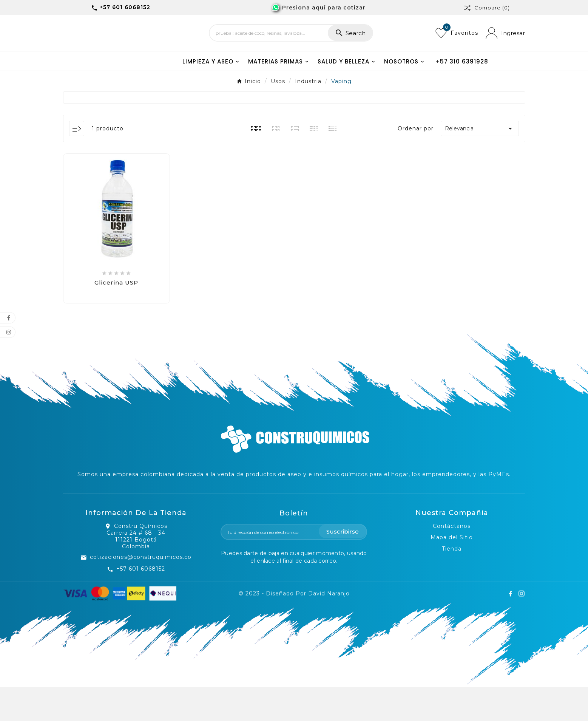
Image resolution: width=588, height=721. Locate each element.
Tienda (452, 583)
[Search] (269, 50)
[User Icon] (505, 50)
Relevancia (480, 162)
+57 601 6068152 (141, 603)
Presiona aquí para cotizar (324, 8)
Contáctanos (452, 560)
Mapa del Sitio (452, 571)
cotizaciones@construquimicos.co (141, 591)
